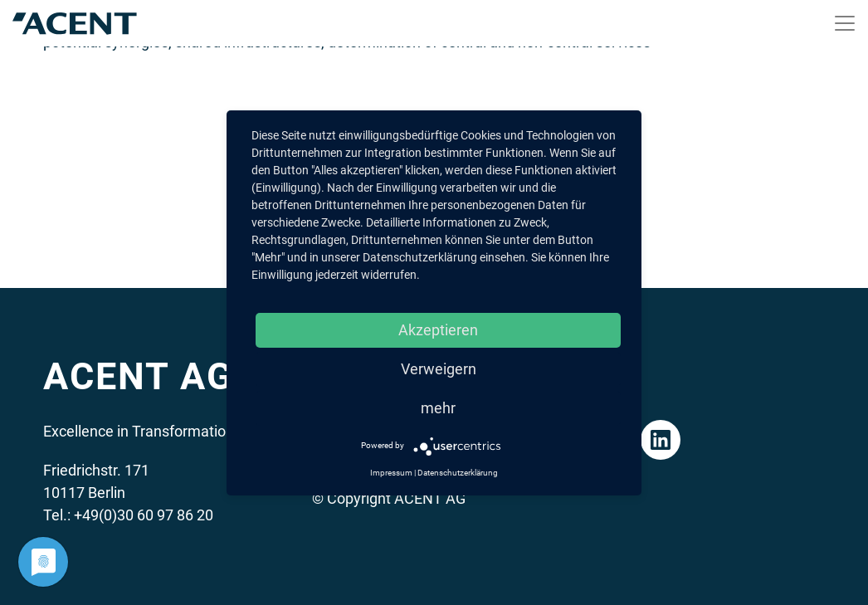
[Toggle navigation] (845, 23)
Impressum (391, 473)
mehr (438, 408)
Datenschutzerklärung (458, 473)
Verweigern (439, 369)
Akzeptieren (438, 330)
